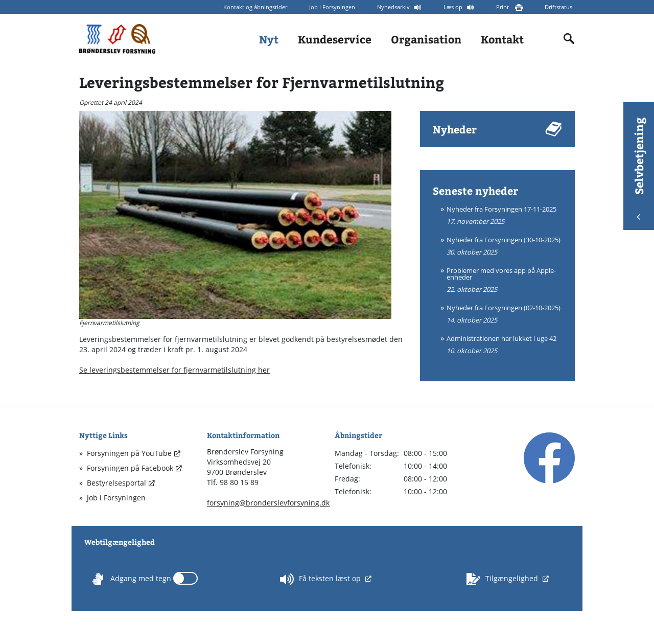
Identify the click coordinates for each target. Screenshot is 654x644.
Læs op (454, 7)
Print (503, 7)
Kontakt (502, 39)
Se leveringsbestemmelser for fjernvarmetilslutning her (174, 370)
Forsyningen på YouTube (129, 453)
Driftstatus (558, 7)
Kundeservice (335, 39)
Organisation (426, 39)
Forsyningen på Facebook (130, 468)
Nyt (269, 39)
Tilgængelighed (503, 579)
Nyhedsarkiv (394, 7)
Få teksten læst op (321, 579)
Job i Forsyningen (332, 7)
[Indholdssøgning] (569, 39)
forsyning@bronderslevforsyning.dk (268, 503)
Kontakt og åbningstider (255, 7)
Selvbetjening (639, 168)
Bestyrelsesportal (116, 483)
